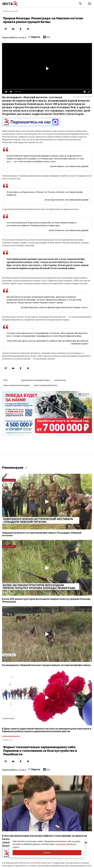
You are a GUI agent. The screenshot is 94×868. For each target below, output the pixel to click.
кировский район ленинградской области (36, 380)
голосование (35, 863)
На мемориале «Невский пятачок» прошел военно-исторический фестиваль (46, 665)
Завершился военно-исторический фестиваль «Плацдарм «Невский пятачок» (42, 534)
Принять (47, 853)
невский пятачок (60, 380)
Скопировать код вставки (82, 97)
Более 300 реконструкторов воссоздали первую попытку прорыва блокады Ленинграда (46, 600)
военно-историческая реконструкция (17, 385)
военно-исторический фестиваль (46, 385)
